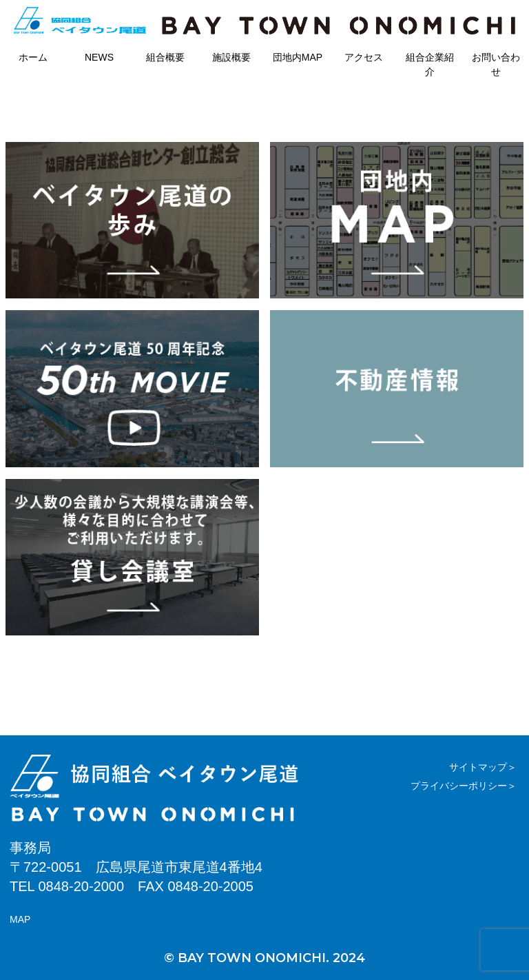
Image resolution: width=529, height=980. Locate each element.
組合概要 (165, 57)
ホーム (33, 57)
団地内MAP (298, 57)
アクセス (364, 57)
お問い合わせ (496, 64)
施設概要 (231, 57)
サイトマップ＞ (483, 767)
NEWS (99, 57)
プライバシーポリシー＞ (464, 786)
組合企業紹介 (430, 64)
